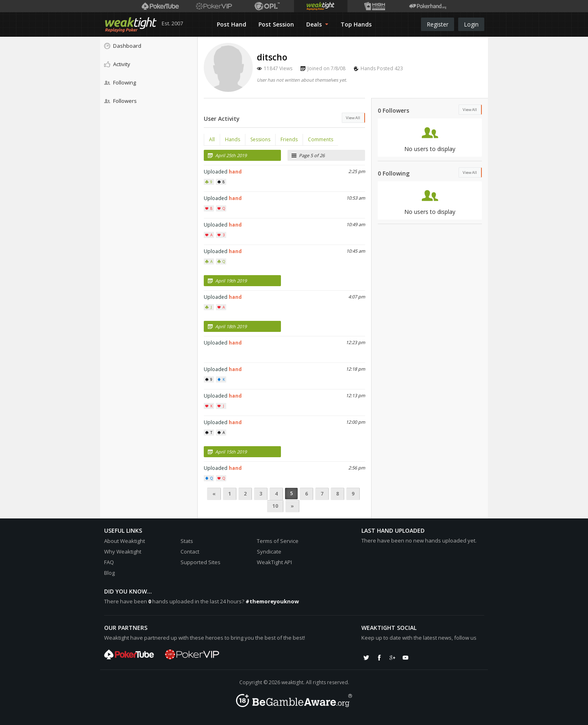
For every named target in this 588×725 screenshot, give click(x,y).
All (212, 139)
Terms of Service (278, 541)
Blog (109, 573)
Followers (120, 101)
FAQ (109, 562)
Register (438, 24)
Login (471, 24)
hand (235, 172)
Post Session (276, 24)
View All (353, 118)
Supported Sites (200, 562)
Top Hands (356, 24)
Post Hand (232, 24)
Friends (289, 139)
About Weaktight (125, 541)
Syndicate (269, 552)
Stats (187, 541)
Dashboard (123, 46)
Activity (117, 64)
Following (120, 82)
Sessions (260, 139)
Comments (321, 139)
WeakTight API (274, 562)
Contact (190, 552)
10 (275, 506)
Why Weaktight (123, 552)
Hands (233, 139)
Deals (317, 24)
